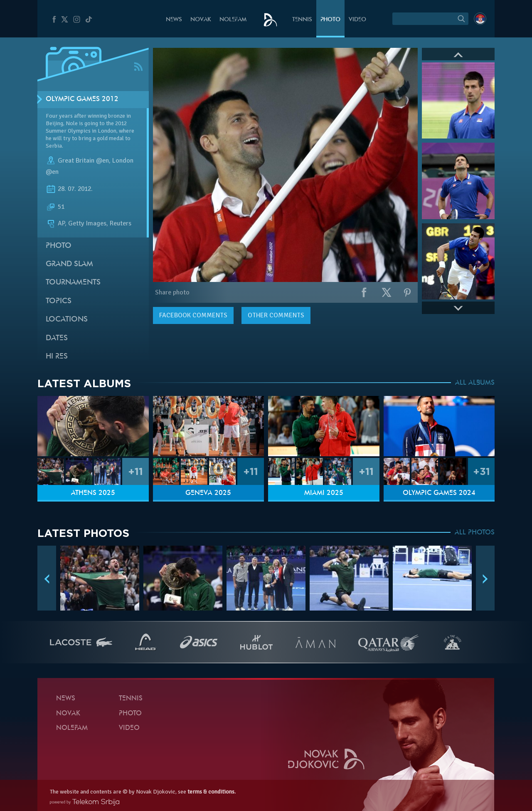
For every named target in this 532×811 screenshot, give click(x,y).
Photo (330, 20)
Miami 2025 (324, 493)
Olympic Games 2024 (439, 493)
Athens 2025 (93, 493)
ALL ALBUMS (475, 383)
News (174, 20)
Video (357, 20)
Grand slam (69, 264)
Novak (201, 20)
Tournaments (73, 283)
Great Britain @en (83, 161)
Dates (57, 338)
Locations (67, 320)
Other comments (276, 315)
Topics (59, 301)
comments (193, 315)
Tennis (302, 20)
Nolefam (233, 20)
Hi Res (57, 357)
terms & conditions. (212, 792)
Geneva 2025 (208, 493)
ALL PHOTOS (475, 533)
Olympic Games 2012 (82, 99)
